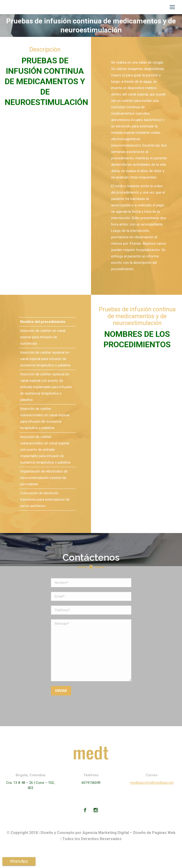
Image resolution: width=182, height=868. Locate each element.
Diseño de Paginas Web (154, 833)
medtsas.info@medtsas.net (152, 783)
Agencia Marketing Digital (106, 833)
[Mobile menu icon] (172, 7)
